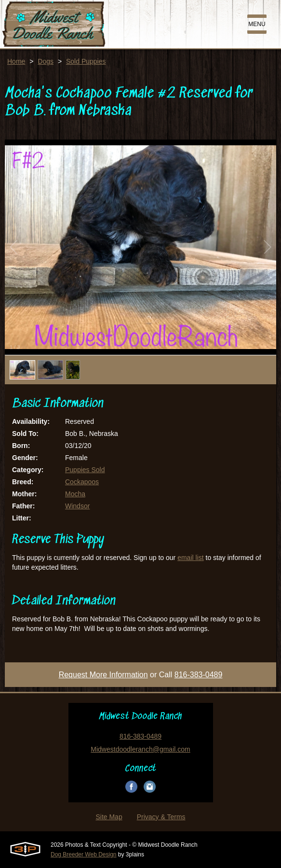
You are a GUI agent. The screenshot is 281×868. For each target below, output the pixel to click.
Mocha (75, 494)
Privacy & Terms (161, 817)
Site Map (109, 817)
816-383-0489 (199, 675)
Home (16, 61)
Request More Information (103, 675)
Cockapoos (82, 482)
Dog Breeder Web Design (84, 854)
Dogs (46, 61)
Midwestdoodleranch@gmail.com (140, 749)
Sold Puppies (86, 61)
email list (190, 558)
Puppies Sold (85, 470)
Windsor (77, 506)
